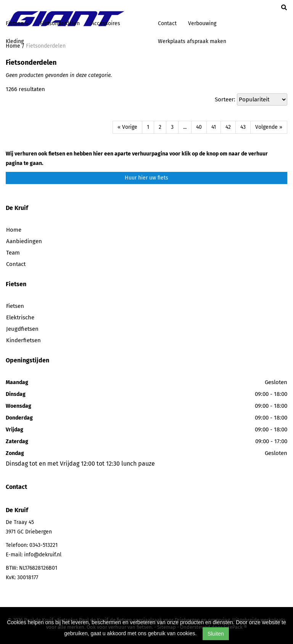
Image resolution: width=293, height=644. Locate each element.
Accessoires (106, 23)
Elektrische (20, 317)
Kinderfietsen (23, 340)
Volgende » (269, 127)
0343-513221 (43, 545)
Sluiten (216, 634)
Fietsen (15, 306)
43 (243, 127)
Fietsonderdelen (60, 23)
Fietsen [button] (17, 23)
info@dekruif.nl (43, 555)
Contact (167, 23)
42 (228, 127)
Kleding (15, 41)
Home (14, 230)
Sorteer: (225, 99)
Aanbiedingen (24, 241)
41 (214, 127)
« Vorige (127, 127)
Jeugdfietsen (22, 329)
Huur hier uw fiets (146, 178)
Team (13, 253)
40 (199, 127)
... (185, 127)
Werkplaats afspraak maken (192, 41)
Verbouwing (202, 23)
